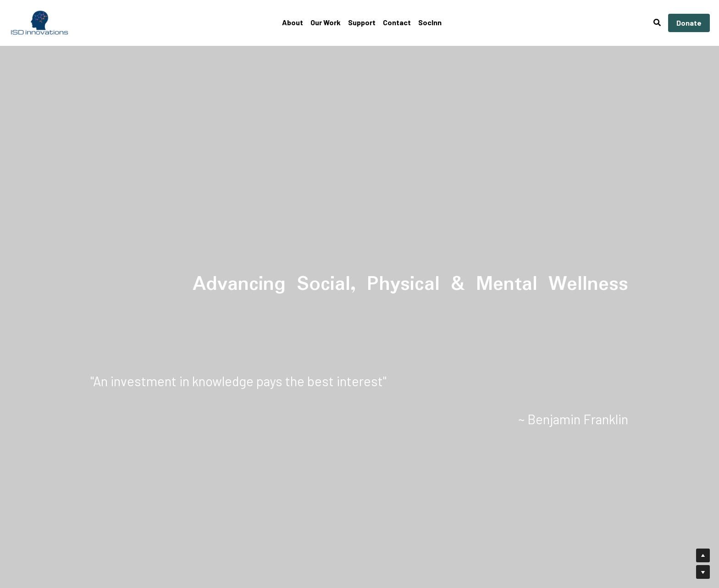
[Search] (657, 22)
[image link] (40, 22)
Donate (689, 23)
